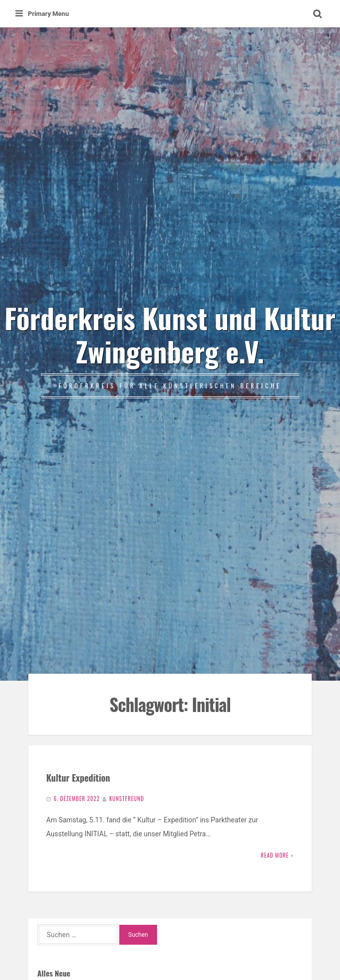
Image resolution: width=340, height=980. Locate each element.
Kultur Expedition (78, 777)
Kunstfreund (127, 799)
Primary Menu (42, 14)
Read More (275, 855)
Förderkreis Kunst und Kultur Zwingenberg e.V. (170, 334)
